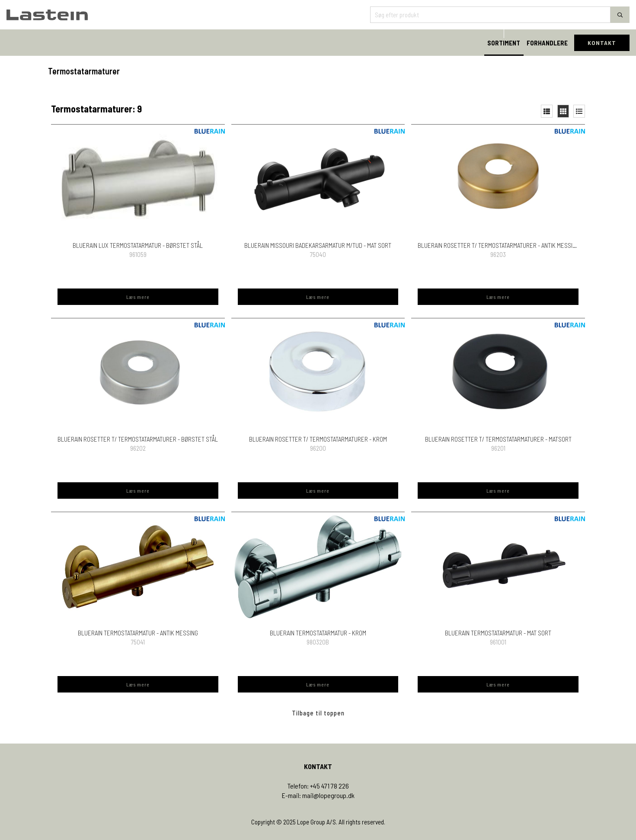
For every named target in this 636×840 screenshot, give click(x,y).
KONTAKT (602, 43)
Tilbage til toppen (318, 713)
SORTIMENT (504, 43)
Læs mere (138, 297)
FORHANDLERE (547, 43)
